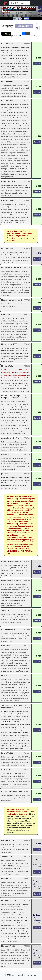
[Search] (38, 24)
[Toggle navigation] (37, 3)
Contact (37, 64)
